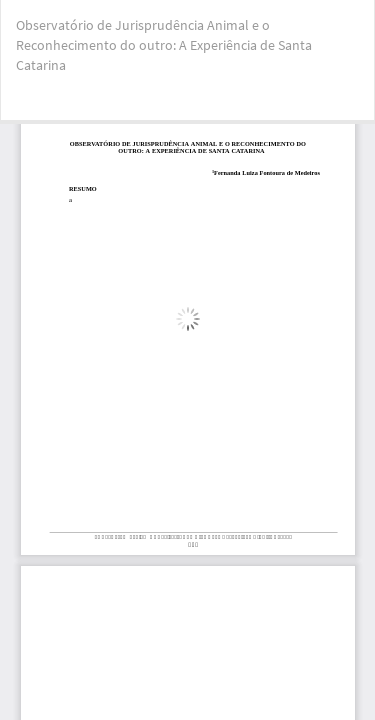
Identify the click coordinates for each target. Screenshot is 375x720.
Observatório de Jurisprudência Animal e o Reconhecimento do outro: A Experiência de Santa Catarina (164, 45)
